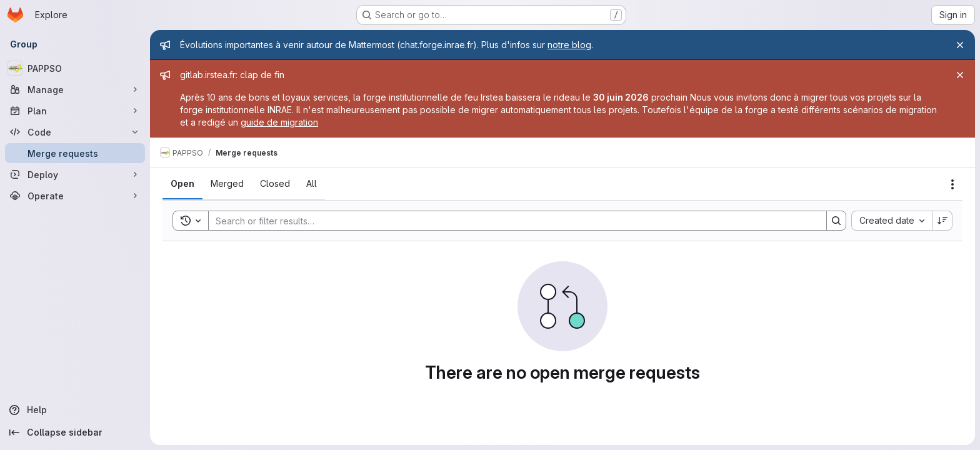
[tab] (182, 184)
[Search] (511, 221)
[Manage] (75, 89)
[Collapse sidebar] (75, 432)
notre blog (569, 45)
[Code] (75, 132)
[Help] (75, 410)
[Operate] (75, 196)
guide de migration (279, 122)
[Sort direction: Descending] (942, 221)
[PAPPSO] (75, 68)
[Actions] (952, 184)
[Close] (960, 45)
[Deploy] (75, 174)
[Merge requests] (75, 153)
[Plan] (75, 111)
